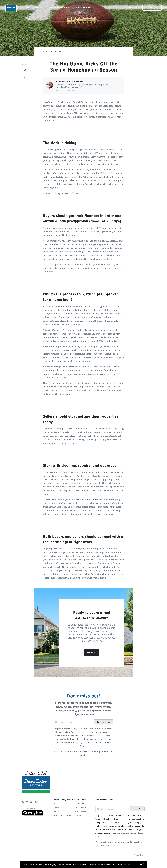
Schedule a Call (81, 808)
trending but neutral (86, 500)
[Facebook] (23, 802)
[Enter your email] (75, 722)
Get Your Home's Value (63, 816)
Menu (133, 8)
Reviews (78, 816)
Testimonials (34, 7)
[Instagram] (36, 802)
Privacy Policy (140, 855)
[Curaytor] (33, 815)
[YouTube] (31, 802)
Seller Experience (59, 7)
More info (127, 865)
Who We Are (83, 7)
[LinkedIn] (27, 802)
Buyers (57, 808)
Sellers (57, 812)
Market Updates (81, 812)
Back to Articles (54, 51)
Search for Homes (61, 804)
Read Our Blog (80, 804)
